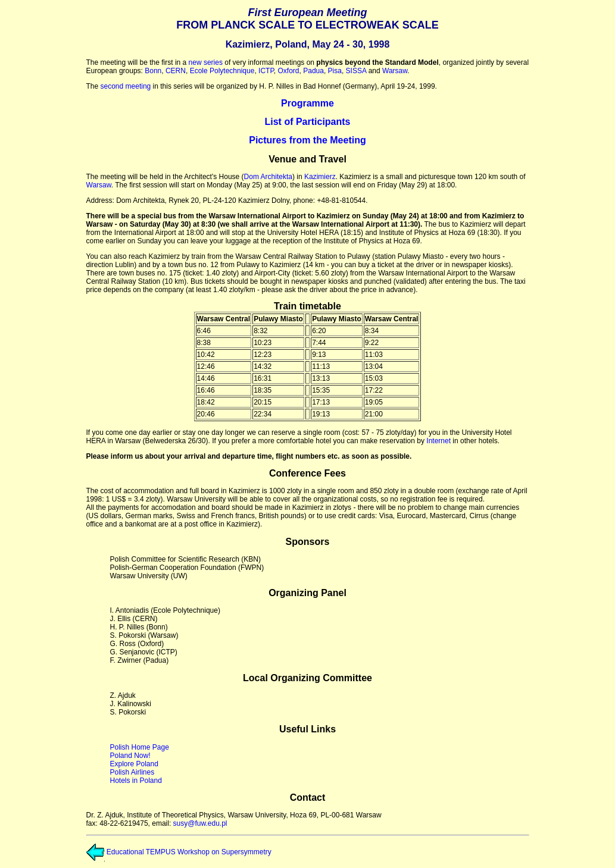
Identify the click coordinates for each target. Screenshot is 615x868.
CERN (176, 71)
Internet (438, 441)
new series (206, 62)
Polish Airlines (132, 772)
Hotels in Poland (136, 781)
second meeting (126, 86)
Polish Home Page (140, 747)
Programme (307, 103)
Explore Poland (134, 764)
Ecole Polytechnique (222, 71)
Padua (313, 71)
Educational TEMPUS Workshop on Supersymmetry (179, 852)
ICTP (266, 71)
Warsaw (395, 71)
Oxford (289, 71)
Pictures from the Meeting (307, 140)
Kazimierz (320, 177)
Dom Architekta (268, 177)
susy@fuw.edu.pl (200, 823)
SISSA (356, 71)
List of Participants (307, 122)
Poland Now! (130, 756)
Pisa (335, 71)
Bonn (153, 71)
